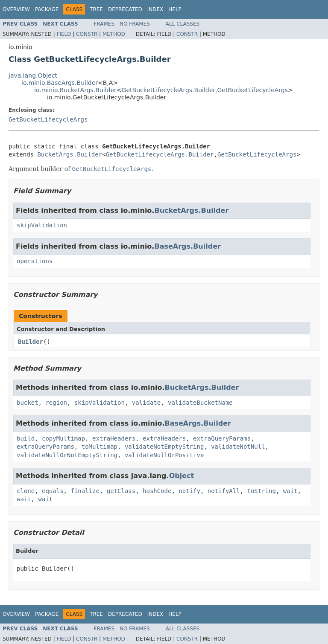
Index (155, 9)
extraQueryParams (222, 438)
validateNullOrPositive (164, 455)
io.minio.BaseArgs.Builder (60, 83)
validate (146, 403)
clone (26, 491)
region (56, 403)
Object (182, 476)
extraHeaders (114, 438)
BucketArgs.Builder (70, 154)
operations (35, 261)
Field (64, 34)
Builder (31, 342)
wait (290, 491)
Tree (96, 9)
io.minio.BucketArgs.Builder (75, 90)
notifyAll (224, 491)
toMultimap (100, 447)
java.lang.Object (33, 75)
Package (47, 9)
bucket (28, 403)
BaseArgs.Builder (187, 246)
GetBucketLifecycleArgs (253, 90)
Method (114, 34)
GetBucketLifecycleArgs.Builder (168, 90)
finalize (85, 491)
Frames (104, 24)
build (26, 438)
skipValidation (42, 225)
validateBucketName (200, 403)
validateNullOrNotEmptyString (67, 455)
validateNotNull (238, 447)
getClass (121, 491)
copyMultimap (63, 438)
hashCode (157, 491)
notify (189, 491)
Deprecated (125, 9)
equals (53, 491)
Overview (16, 9)
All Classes (183, 24)
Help (175, 9)
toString (262, 491)
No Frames (135, 24)
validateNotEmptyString (164, 447)
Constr (87, 34)
